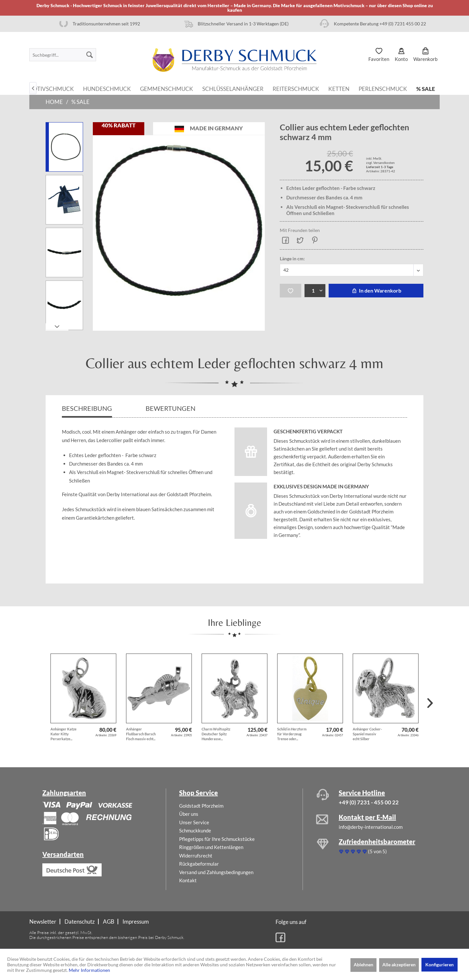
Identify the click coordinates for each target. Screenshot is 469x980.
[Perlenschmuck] (383, 88)
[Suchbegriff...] (63, 55)
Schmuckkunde (195, 830)
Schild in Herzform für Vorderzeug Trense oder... (292, 734)
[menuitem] (63, 55)
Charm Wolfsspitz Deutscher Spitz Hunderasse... (216, 734)
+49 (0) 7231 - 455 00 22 (369, 802)
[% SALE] (426, 88)
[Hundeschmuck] (107, 88)
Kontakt (188, 880)
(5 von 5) (363, 851)
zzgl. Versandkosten (380, 163)
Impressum (136, 922)
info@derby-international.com (371, 827)
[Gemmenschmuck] (167, 88)
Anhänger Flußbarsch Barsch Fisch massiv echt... (141, 734)
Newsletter (43, 922)
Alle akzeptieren (399, 965)
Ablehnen (363, 965)
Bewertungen (171, 408)
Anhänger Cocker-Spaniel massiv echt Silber (367, 734)
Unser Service (194, 822)
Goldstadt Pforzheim (201, 806)
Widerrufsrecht (196, 856)
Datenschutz (80, 922)
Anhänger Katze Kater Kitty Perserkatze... (64, 734)
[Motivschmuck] (51, 88)
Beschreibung (87, 408)
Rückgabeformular (199, 864)
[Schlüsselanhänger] (233, 88)
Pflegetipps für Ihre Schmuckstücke (217, 839)
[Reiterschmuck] (296, 88)
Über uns (189, 814)
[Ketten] (339, 88)
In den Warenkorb (376, 290)
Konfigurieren (440, 965)
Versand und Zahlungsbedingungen (216, 872)
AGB (109, 922)
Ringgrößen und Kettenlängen (211, 847)
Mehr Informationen (89, 970)
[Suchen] (90, 55)
